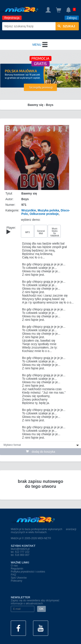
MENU (40, 45)
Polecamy (17, 581)
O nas (14, 566)
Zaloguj (72, 18)
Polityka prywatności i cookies (28, 572)
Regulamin (17, 569)
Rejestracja (12, 18)
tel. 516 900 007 (20, 555)
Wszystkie (29, 210)
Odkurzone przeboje (44, 214)
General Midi (41, 232)
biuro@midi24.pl (20, 549)
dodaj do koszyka (40, 452)
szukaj (66, 26)
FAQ (13, 575)
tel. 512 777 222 (20, 552)
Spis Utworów (19, 578)
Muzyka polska (48, 210)
